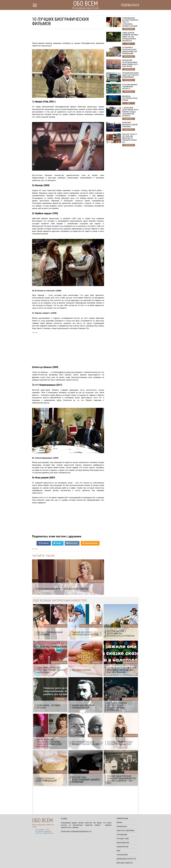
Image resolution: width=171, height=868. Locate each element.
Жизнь (119, 822)
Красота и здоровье (126, 830)
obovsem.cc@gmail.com (44, 833)
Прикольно (122, 826)
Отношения (122, 835)
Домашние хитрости (126, 859)
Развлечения (122, 818)
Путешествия (123, 839)
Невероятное (123, 847)
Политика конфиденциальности (76, 831)
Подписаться (130, 5)
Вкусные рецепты (125, 863)
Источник (35, 549)
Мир (118, 851)
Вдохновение (123, 843)
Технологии (122, 855)
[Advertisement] (68, 36)
